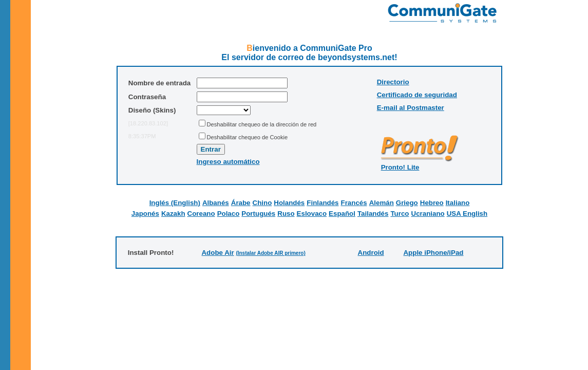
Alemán (382, 203)
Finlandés (323, 203)
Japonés (145, 214)
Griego (407, 203)
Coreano (201, 214)
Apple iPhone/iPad (433, 253)
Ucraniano (428, 214)
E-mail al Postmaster (411, 108)
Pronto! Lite (400, 167)
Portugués (258, 214)
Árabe (241, 203)
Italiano (458, 203)
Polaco (229, 214)
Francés (354, 203)
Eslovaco (312, 214)
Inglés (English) (175, 203)
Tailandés (373, 214)
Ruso (286, 214)
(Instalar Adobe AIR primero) (270, 253)
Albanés (216, 203)
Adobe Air (217, 253)
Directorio (393, 82)
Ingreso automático (228, 162)
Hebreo (432, 203)
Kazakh (173, 214)
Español (342, 214)
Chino (262, 203)
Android (371, 253)
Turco (400, 214)
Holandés (289, 203)
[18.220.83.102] (148, 123)
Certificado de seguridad (417, 95)
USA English (467, 214)
